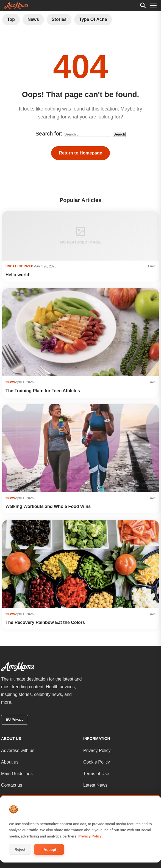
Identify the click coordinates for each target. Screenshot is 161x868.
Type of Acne (93, 19)
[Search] (143, 5)
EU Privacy (15, 719)
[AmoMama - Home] (16, 6)
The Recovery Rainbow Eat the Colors (45, 622)
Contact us (12, 785)
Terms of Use (96, 774)
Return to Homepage (80, 153)
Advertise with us (18, 750)
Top (11, 19)
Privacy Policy (97, 750)
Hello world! (18, 275)
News (33, 19)
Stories (59, 19)
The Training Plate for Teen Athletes (43, 391)
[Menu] (153, 5)
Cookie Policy (97, 762)
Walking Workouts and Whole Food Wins (48, 506)
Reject (20, 849)
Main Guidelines (17, 774)
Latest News (95, 785)
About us (10, 762)
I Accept (49, 850)
